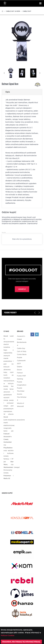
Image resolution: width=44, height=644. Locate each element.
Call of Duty (22, 351)
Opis (8, 92)
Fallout (20, 373)
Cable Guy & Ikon (13, 11)
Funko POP (21, 376)
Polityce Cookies (8, 635)
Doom (19, 370)
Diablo (20, 367)
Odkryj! (22, 289)
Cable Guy (27, 11)
